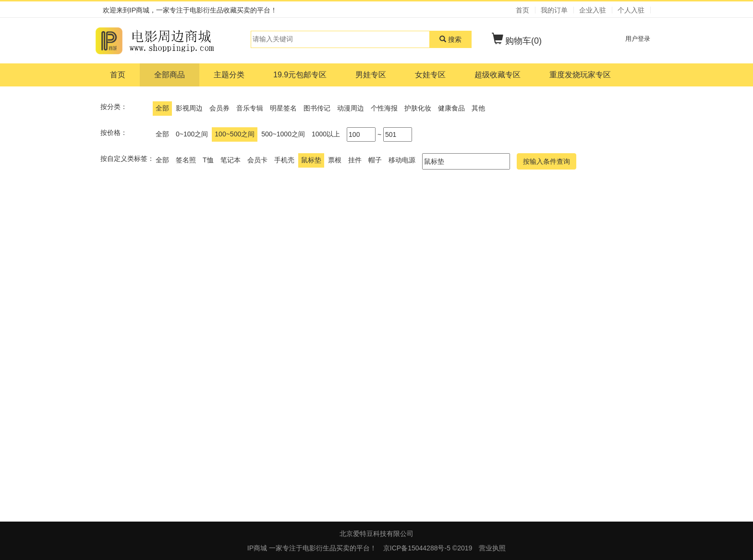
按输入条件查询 (547, 161)
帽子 (375, 160)
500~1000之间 (283, 134)
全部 (162, 108)
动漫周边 (351, 108)
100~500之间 (235, 134)
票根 (335, 160)
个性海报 (384, 108)
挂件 (355, 160)
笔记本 (231, 160)
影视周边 (189, 108)
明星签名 (283, 108)
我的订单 (554, 10)
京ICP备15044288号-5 (418, 548)
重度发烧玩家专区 (580, 75)
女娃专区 (430, 75)
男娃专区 (371, 75)
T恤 (208, 160)
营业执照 (492, 548)
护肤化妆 (418, 108)
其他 (478, 108)
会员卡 (257, 160)
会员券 (219, 108)
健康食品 (451, 108)
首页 (522, 10)
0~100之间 (192, 134)
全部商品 (170, 75)
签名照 (186, 160)
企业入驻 (593, 10)
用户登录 (638, 39)
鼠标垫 (311, 160)
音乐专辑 (250, 108)
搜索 (450, 39)
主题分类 (229, 75)
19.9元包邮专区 (300, 75)
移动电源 (402, 160)
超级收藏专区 (498, 75)
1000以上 (326, 134)
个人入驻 (631, 10)
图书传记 (317, 108)
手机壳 (284, 160)
